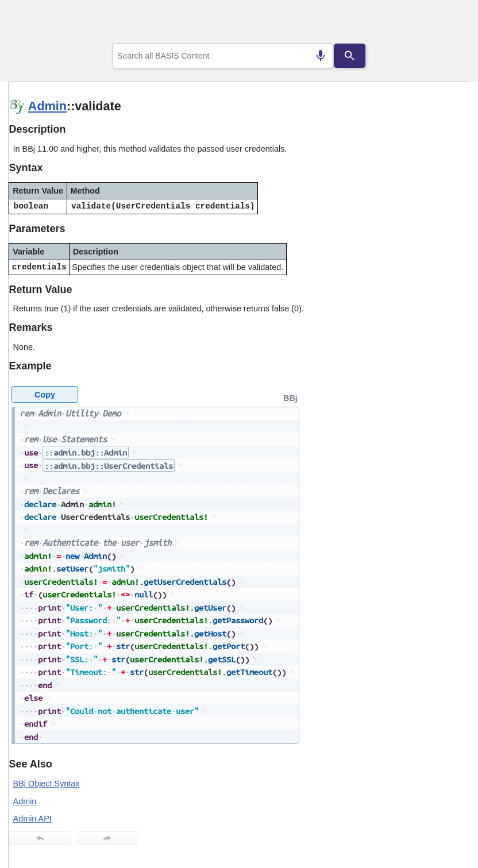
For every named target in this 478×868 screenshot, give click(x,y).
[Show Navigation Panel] (447, 24)
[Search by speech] (321, 56)
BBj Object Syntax (47, 784)
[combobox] (223, 56)
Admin (47, 106)
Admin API (32, 819)
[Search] (350, 56)
